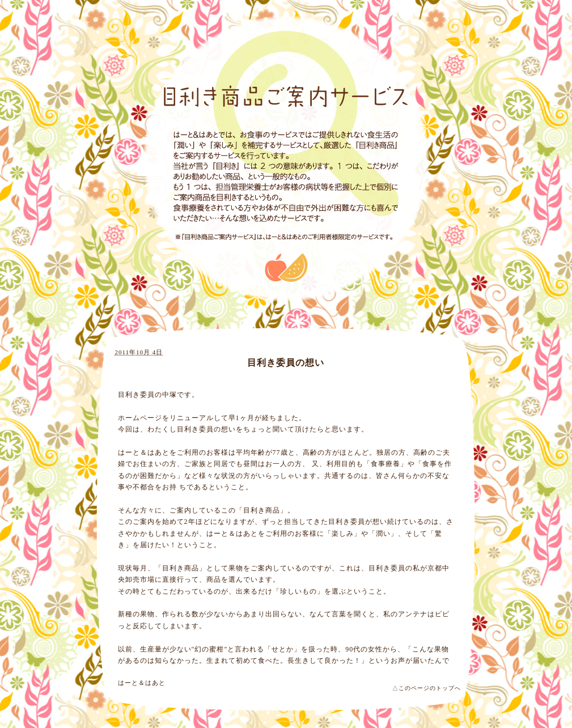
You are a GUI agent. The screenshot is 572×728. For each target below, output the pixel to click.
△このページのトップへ (427, 688)
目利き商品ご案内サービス (286, 97)
